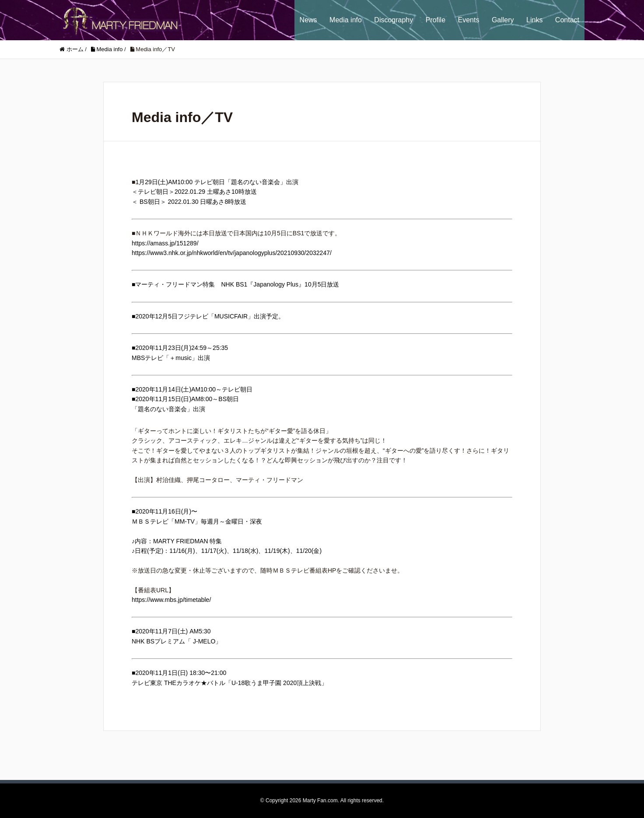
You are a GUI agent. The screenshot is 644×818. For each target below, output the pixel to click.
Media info (346, 20)
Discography (394, 20)
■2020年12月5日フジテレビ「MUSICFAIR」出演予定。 (208, 316)
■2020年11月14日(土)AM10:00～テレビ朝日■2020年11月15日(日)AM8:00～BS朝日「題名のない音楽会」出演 (192, 399)
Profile (436, 20)
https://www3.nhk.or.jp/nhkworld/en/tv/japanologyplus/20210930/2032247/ (232, 253)
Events (469, 20)
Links (534, 20)
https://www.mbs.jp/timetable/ (171, 600)
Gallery (503, 20)
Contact (567, 20)
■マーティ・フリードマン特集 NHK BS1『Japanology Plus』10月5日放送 (235, 284)
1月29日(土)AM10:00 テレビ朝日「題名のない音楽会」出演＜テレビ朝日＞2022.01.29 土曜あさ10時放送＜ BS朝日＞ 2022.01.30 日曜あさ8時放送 (215, 192)
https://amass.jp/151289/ (165, 243)
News (308, 20)
